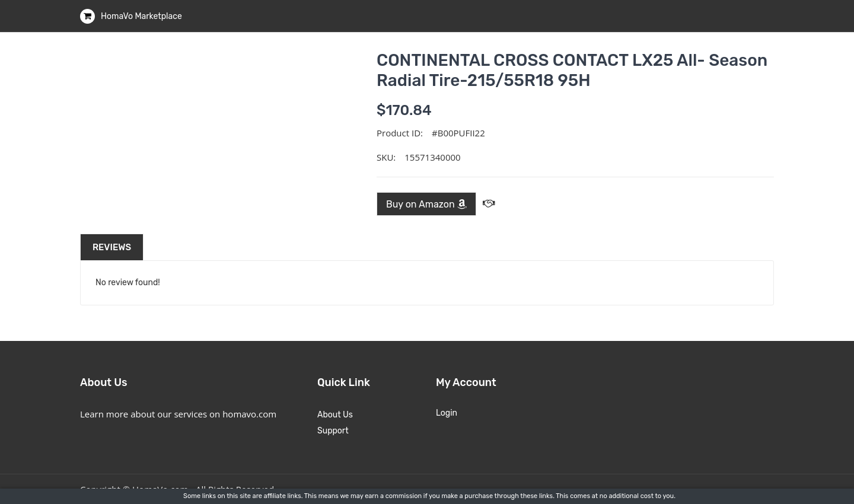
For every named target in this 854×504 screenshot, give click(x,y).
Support (333, 431)
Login (447, 413)
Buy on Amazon (426, 204)
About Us (335, 415)
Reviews (112, 247)
